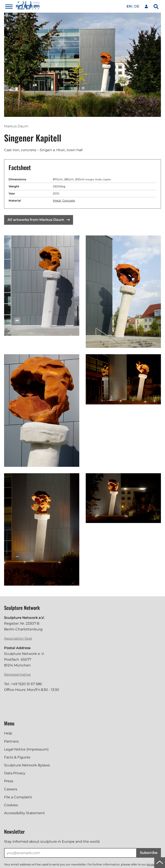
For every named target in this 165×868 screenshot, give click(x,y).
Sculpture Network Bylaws (27, 765)
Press (9, 781)
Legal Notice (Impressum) (26, 749)
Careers (11, 789)
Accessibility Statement (24, 813)
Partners (11, 741)
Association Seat (18, 638)
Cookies (11, 805)
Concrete (69, 200)
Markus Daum (16, 126)
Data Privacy (15, 773)
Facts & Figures (17, 757)
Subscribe (149, 853)
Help (8, 733)
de (137, 6)
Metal (57, 200)
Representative (17, 674)
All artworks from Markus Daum (39, 220)
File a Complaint (18, 797)
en (129, 6)
